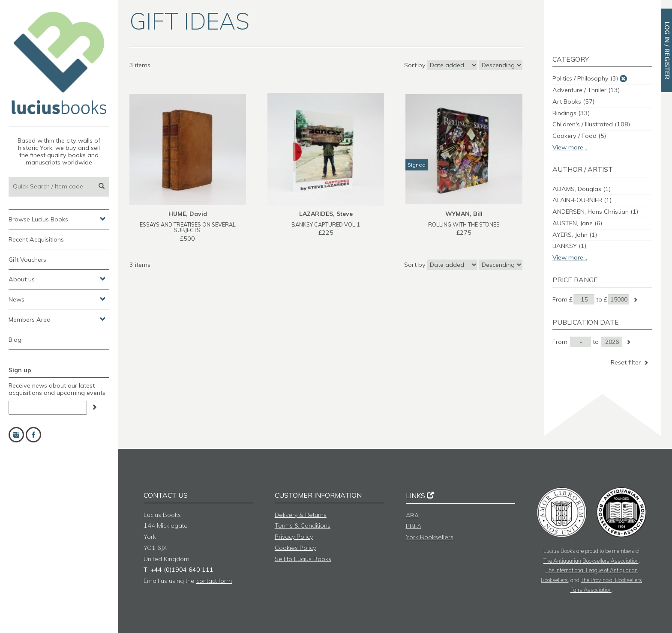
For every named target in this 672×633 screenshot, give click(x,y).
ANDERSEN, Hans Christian (595, 212)
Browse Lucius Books (57, 219)
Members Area (57, 319)
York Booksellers (430, 537)
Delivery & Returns (301, 515)
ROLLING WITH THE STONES (464, 224)
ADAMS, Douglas (582, 189)
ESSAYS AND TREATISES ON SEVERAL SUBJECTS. (188, 227)
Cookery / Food (579, 136)
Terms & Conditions (303, 526)
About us (57, 279)
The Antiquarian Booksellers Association (591, 561)
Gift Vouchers (27, 260)
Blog (15, 340)
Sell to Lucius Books (303, 559)
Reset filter (630, 362)
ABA (412, 515)
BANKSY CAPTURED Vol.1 (326, 224)
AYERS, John (575, 235)
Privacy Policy (294, 537)
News (57, 299)
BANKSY (569, 246)
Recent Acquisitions (36, 239)
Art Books (573, 102)
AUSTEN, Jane (577, 223)
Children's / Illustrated (591, 124)
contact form (214, 581)
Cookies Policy (295, 548)
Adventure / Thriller (586, 90)
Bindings (571, 113)
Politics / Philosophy (585, 78)
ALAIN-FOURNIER (582, 200)
